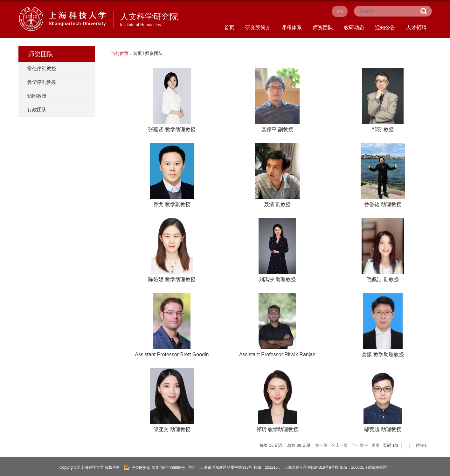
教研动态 (354, 27)
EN (339, 11)
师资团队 (323, 27)
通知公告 (385, 27)
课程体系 (292, 27)
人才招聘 (416, 27)
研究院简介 (258, 27)
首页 (229, 27)
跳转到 (423, 445)
